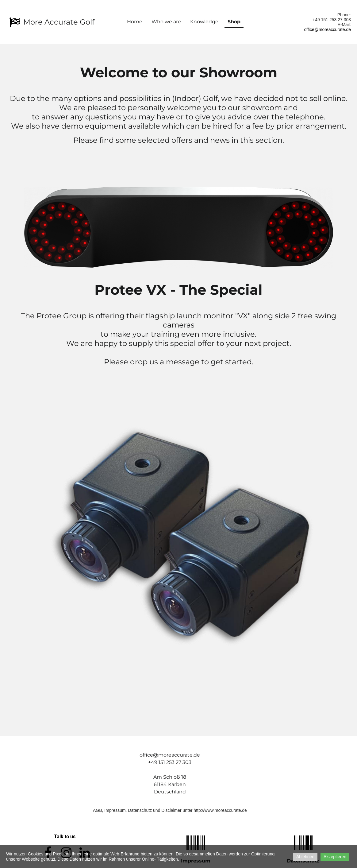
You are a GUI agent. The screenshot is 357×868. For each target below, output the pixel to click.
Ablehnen (305, 857)
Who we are (166, 22)
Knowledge (204, 22)
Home (135, 22)
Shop (234, 22)
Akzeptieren (335, 857)
